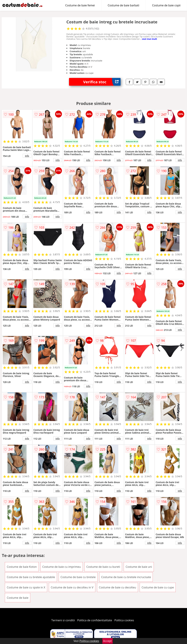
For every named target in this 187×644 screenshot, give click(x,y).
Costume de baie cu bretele (78, 577)
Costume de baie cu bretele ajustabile (31, 577)
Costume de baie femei (80, 5)
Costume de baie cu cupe (158, 587)
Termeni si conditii (63, 620)
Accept (108, 641)
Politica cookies (124, 620)
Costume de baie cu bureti (103, 567)
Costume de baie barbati (123, 5)
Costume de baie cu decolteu (117, 587)
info (27, 156)
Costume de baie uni (139, 567)
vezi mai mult (149, 39)
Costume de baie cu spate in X (26, 587)
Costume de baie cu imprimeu (62, 567)
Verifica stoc (102, 82)
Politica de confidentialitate (95, 620)
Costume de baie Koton (22, 567)
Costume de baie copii (166, 5)
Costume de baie (17, 598)
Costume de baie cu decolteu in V (72, 587)
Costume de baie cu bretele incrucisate (126, 577)
